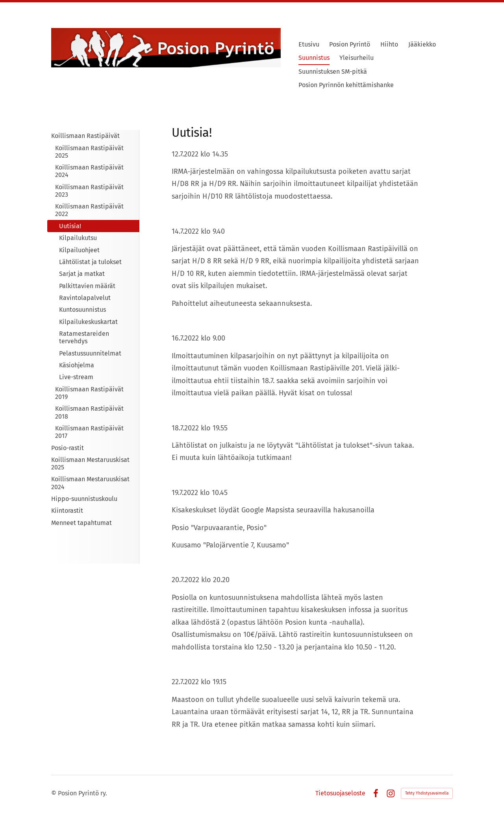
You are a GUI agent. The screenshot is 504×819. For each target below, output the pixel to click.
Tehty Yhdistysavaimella (427, 793)
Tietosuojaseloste (340, 793)
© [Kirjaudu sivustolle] (55, 793)
